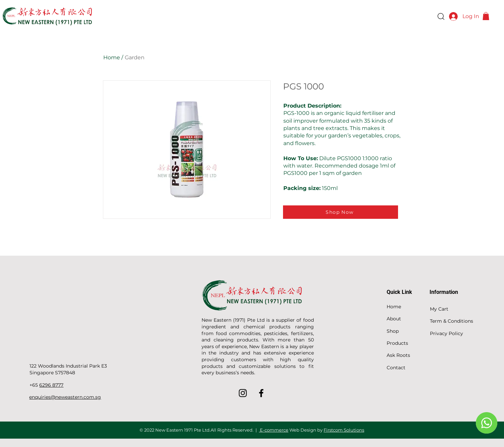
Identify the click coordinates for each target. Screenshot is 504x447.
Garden (135, 57)
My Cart (439, 309)
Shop (393, 331)
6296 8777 (51, 385)
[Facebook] (261, 393)
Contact (396, 368)
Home (112, 57)
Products (397, 343)
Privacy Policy (446, 333)
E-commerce (274, 430)
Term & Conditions (452, 321)
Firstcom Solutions (344, 430)
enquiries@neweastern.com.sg (65, 397)
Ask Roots (398, 355)
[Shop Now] (341, 212)
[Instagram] (243, 393)
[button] (486, 16)
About (394, 319)
